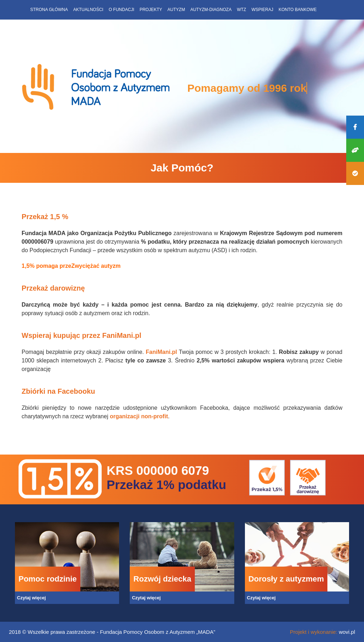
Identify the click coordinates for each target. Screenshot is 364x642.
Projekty (151, 10)
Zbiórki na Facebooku (58, 391)
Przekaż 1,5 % (46, 217)
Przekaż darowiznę (53, 288)
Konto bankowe (298, 10)
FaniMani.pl (161, 352)
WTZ (241, 10)
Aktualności (88, 10)
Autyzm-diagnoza (211, 10)
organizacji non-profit (139, 416)
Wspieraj (262, 10)
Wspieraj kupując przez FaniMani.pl (82, 335)
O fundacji (122, 10)
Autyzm (176, 10)
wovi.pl (347, 632)
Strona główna (49, 10)
